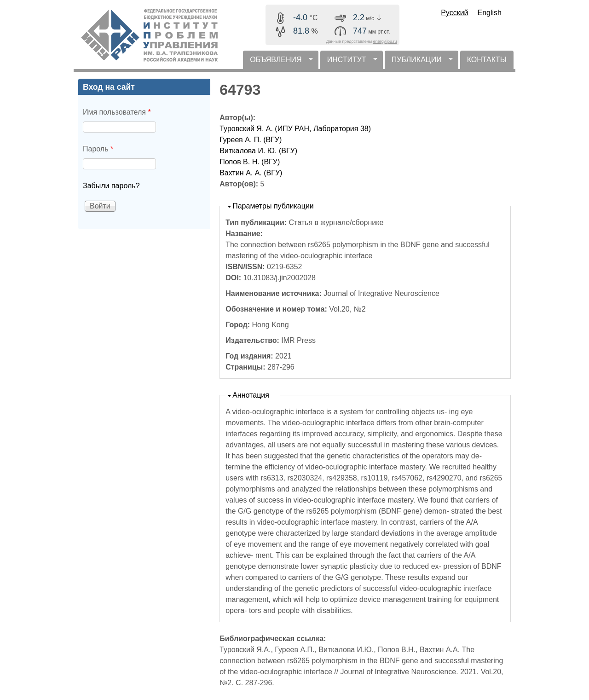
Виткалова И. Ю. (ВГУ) (258, 151)
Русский (454, 13)
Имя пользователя (117, 112)
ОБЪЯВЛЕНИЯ (278, 62)
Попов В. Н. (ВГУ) (250, 162)
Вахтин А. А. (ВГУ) (251, 173)
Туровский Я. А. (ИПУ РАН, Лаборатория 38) (295, 129)
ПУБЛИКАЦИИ (419, 62)
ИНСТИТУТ (349, 62)
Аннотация (251, 395)
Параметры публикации (273, 206)
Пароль (98, 149)
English (490, 13)
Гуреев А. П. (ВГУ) (251, 140)
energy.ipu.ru (385, 41)
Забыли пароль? (111, 186)
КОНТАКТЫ (487, 60)
